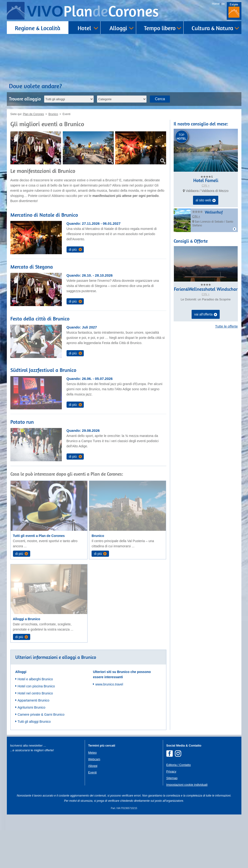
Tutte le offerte (227, 326)
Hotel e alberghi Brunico (35, 679)
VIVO (93, 11)
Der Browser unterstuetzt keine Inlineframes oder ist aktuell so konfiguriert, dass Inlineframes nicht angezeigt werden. (46, 783)
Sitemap (172, 778)
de (223, 4)
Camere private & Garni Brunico (41, 714)
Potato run (22, 422)
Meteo (92, 753)
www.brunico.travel (109, 684)
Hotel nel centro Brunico (35, 693)
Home (216, 4)
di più (73, 249)
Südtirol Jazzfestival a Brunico (43, 370)
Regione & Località (38, 28)
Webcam (94, 759)
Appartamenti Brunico (34, 700)
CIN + (206, 185)
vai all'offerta (206, 315)
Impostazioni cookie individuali (187, 785)
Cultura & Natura (212, 28)
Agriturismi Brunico (32, 707)
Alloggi (118, 28)
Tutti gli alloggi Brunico (34, 722)
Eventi (92, 772)
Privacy (171, 771)
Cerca (160, 99)
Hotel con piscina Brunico (36, 686)
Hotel (84, 28)
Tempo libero (160, 28)
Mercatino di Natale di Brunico (44, 215)
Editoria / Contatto (179, 765)
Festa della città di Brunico (40, 319)
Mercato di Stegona (32, 267)
